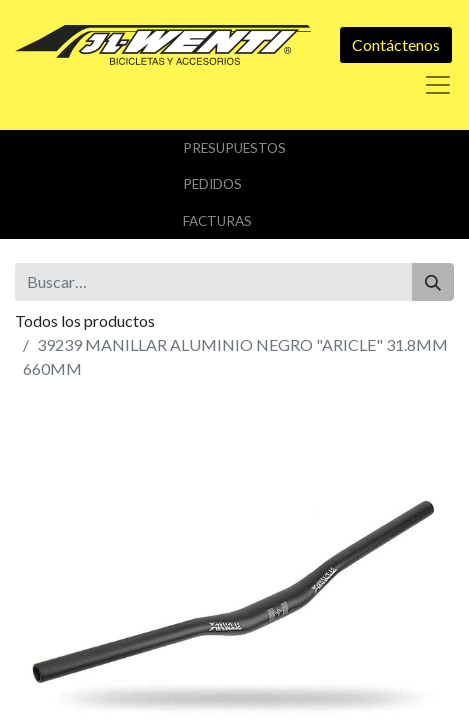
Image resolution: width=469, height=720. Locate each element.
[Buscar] (433, 282)
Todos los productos (85, 320)
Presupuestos (234, 148)
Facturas (217, 221)
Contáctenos (396, 44)
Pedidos (212, 184)
